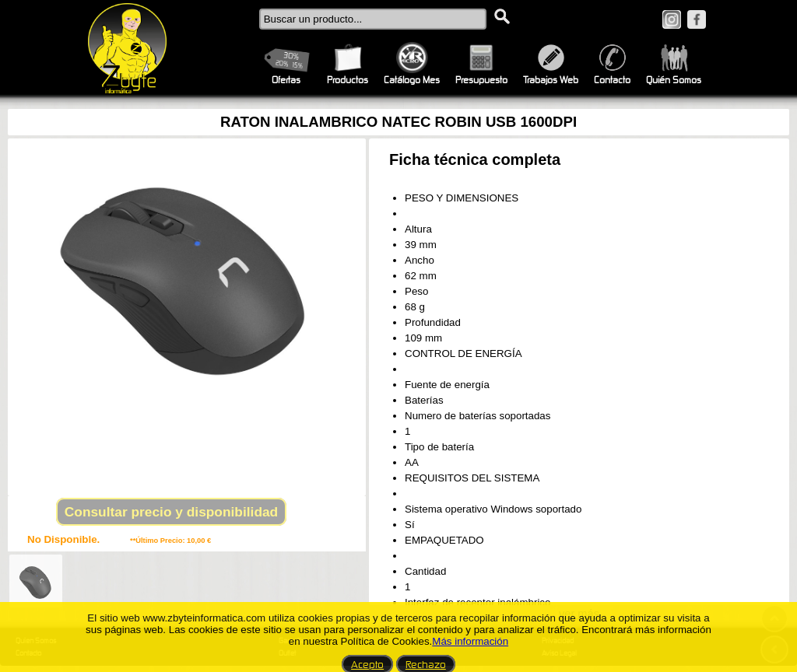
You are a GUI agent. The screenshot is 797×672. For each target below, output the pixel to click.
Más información (470, 641)
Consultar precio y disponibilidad (171, 512)
